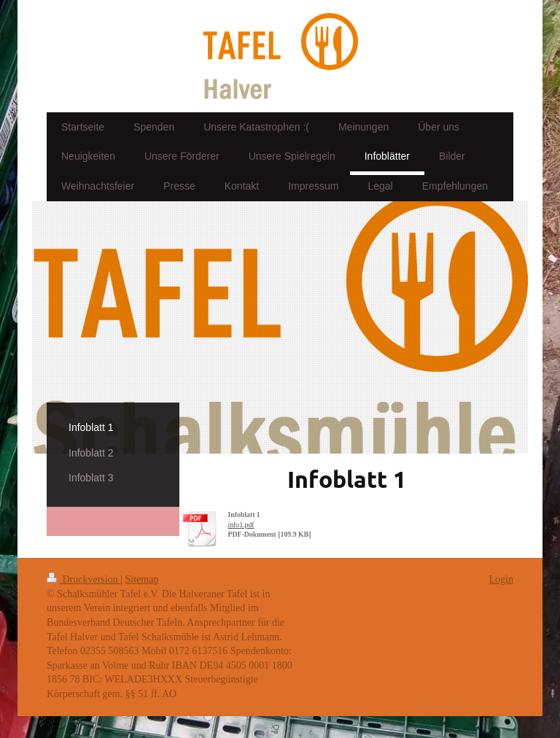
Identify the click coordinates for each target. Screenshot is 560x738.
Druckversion (83, 579)
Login (501, 579)
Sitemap (142, 579)
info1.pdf (241, 525)
